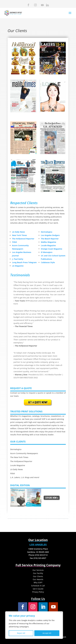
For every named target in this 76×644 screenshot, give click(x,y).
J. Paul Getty (18, 259)
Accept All (47, 633)
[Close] (61, 613)
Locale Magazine (48, 245)
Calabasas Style (48, 262)
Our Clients (38, 576)
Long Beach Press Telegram (24, 262)
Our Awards (38, 579)
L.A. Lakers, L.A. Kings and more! (25, 477)
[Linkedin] (47, 6)
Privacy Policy (38, 592)
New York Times (19, 235)
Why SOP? (38, 582)
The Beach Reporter (50, 239)
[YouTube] (42, 6)
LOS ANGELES (38, 545)
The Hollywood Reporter (23, 239)
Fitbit (14, 242)
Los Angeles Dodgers (50, 235)
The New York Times (19, 457)
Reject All (21, 633)
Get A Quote (38, 589)
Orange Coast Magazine (51, 249)
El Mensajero (47, 252)
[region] (34, 625)
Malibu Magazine (48, 242)
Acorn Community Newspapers (24, 453)
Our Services (38, 570)
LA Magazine (18, 266)
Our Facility (38, 573)
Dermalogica (47, 232)
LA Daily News (18, 232)
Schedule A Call (38, 586)
